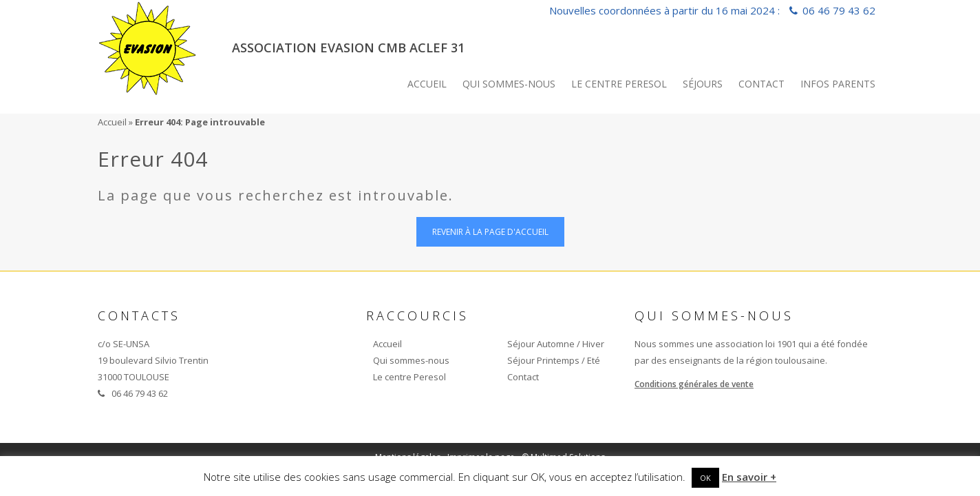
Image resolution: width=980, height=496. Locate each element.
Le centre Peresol (619, 84)
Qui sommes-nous (509, 84)
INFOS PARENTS (838, 84)
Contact (761, 84)
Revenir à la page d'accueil (490, 232)
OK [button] (705, 478)
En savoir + (749, 477)
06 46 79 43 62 (839, 10)
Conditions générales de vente (694, 384)
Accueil (427, 84)
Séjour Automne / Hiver (556, 344)
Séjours (703, 84)
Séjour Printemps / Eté (554, 360)
